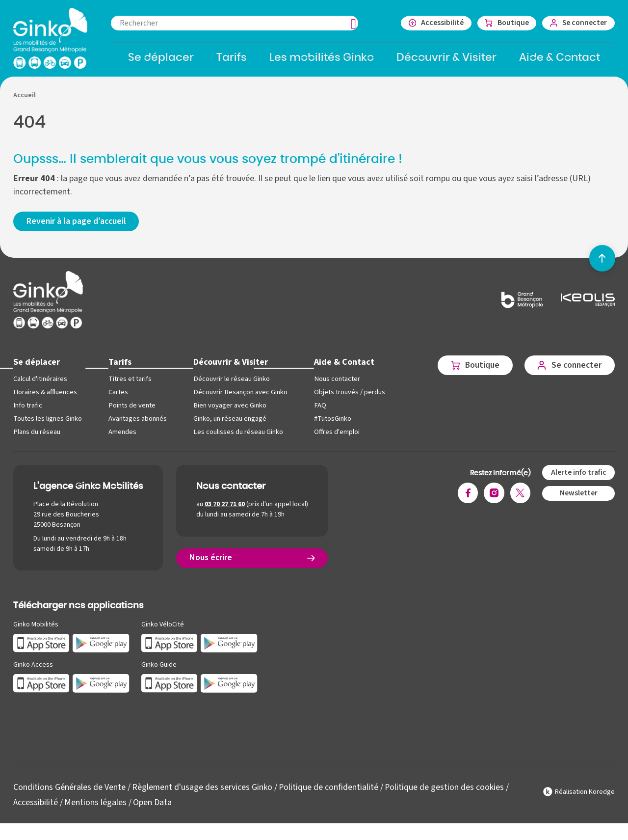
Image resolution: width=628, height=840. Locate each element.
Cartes (118, 396)
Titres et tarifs (130, 383)
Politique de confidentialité (329, 792)
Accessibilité (36, 806)
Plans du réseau (37, 436)
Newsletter (578, 497)
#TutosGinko (332, 422)
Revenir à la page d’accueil (77, 225)
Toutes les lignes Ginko (48, 422)
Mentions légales (95, 806)
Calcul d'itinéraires (40, 383)
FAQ (319, 409)
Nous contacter (336, 383)
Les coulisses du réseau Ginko (238, 436)
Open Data (152, 806)
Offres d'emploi (336, 436)
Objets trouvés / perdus (349, 396)
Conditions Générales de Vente (69, 792)
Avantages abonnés (138, 422)
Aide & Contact (343, 366)
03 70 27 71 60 (225, 508)
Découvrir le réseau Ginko (231, 383)
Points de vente (132, 409)
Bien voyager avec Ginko (230, 409)
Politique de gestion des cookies (445, 792)
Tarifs (120, 366)
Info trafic (27, 409)
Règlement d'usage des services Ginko (202, 792)
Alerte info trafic (578, 476)
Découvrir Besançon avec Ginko (240, 396)
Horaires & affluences (45, 396)
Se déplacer (37, 366)
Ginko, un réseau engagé (230, 422)
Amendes (122, 436)
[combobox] (239, 23)
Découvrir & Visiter (230, 366)
